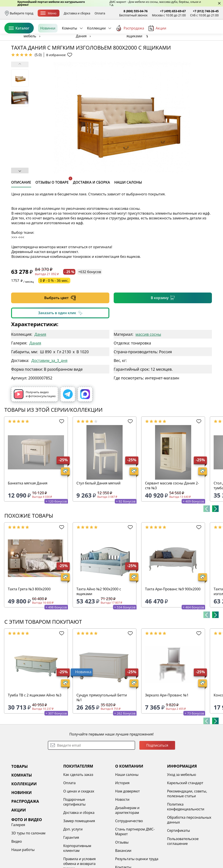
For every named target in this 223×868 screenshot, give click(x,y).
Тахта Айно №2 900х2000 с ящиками (99, 625)
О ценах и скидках (79, 825)
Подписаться (157, 779)
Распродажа (130, 48)
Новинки (48, 48)
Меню (48, 13)
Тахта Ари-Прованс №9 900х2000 (173, 623)
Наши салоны (127, 808)
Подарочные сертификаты (74, 835)
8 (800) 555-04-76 (136, 11)
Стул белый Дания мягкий (98, 517)
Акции (157, 48)
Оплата (100, 13)
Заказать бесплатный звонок (199, 48)
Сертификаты (178, 864)
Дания (40, 368)
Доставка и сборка (77, 13)
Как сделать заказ (78, 808)
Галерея (18, 858)
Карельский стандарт (185, 816)
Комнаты (69, 48)
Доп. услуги (73, 863)
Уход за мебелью (182, 808)
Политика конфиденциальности (186, 840)
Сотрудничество (129, 854)
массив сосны (148, 368)
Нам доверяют (128, 825)
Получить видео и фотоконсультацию (35, 428)
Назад (16, 58)
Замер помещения (79, 854)
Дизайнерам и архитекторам (127, 844)
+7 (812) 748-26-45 (206, 11)
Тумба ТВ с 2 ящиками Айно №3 (35, 729)
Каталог (19, 48)
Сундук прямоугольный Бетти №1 (102, 731)
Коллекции (96, 48)
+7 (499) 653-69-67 (173, 11)
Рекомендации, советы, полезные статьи (187, 827)
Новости (122, 833)
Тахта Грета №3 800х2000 (29, 623)
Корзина (212, 33)
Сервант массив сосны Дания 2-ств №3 (172, 519)
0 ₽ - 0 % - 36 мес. (54, 314)
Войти (175, 33)
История (122, 816)
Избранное (193, 33)
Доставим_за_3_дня (49, 394)
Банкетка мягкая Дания (28, 517)
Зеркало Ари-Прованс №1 (167, 729)
